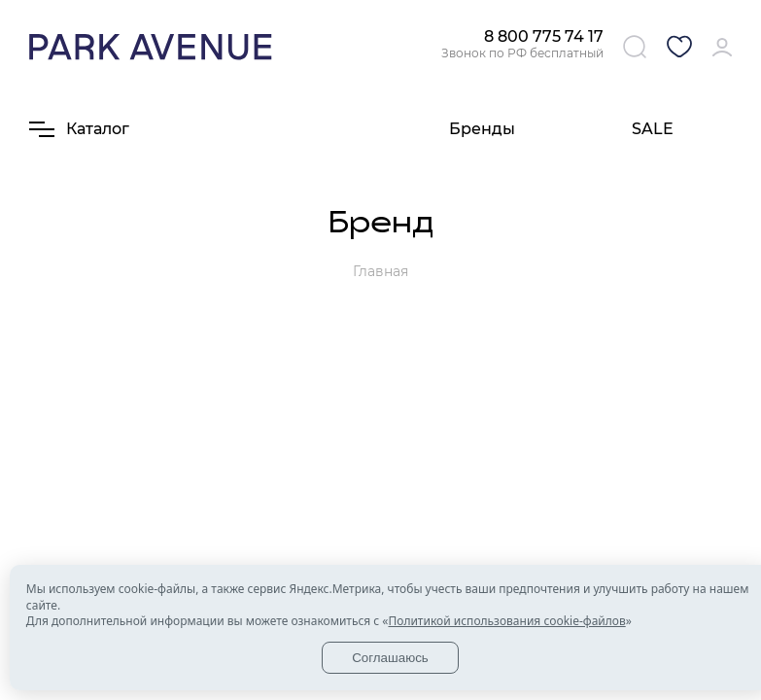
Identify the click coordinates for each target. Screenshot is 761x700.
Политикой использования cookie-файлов (506, 621)
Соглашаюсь (390, 658)
